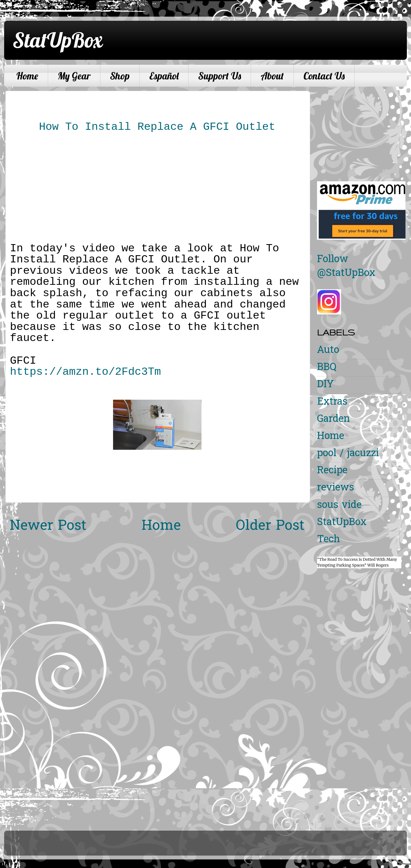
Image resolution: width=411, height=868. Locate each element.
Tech (328, 540)
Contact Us (324, 76)
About (272, 76)
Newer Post (48, 526)
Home (27, 76)
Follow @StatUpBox (346, 267)
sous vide (339, 506)
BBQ (327, 368)
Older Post (270, 526)
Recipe (332, 471)
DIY (325, 385)
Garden (333, 419)
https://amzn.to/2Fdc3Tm (85, 372)
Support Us (220, 76)
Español (164, 76)
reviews (336, 488)
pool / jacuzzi (348, 454)
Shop (120, 76)
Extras (332, 402)
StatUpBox (57, 40)
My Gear (74, 76)
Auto (328, 351)
